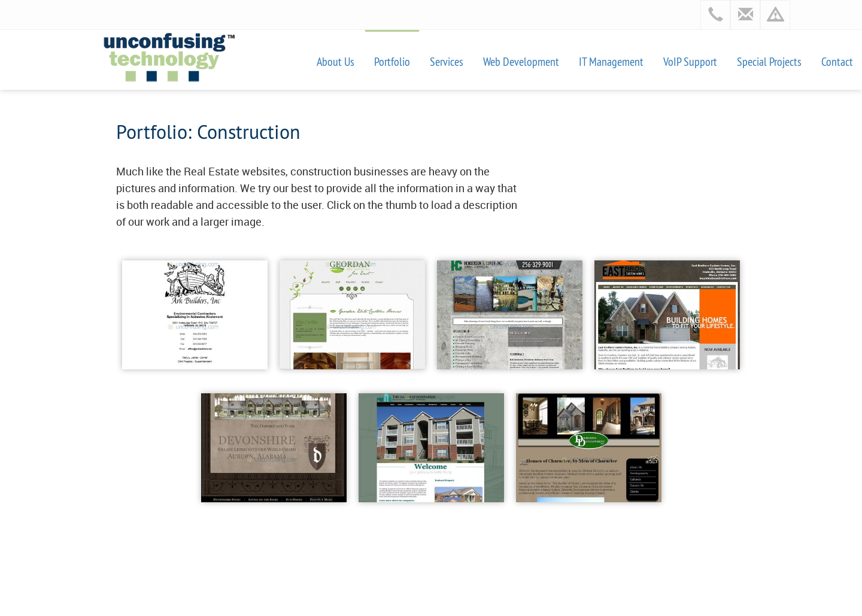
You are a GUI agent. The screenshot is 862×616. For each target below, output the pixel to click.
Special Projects (769, 61)
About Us (336, 61)
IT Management (611, 61)
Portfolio (392, 61)
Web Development (521, 61)
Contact (837, 61)
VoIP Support (690, 61)
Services (447, 61)
